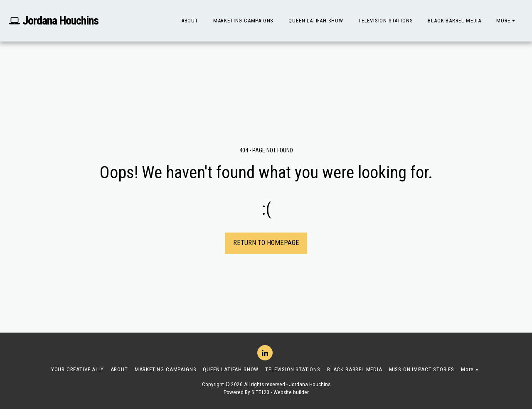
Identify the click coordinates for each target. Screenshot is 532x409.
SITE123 (261, 392)
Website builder (291, 392)
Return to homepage (266, 243)
